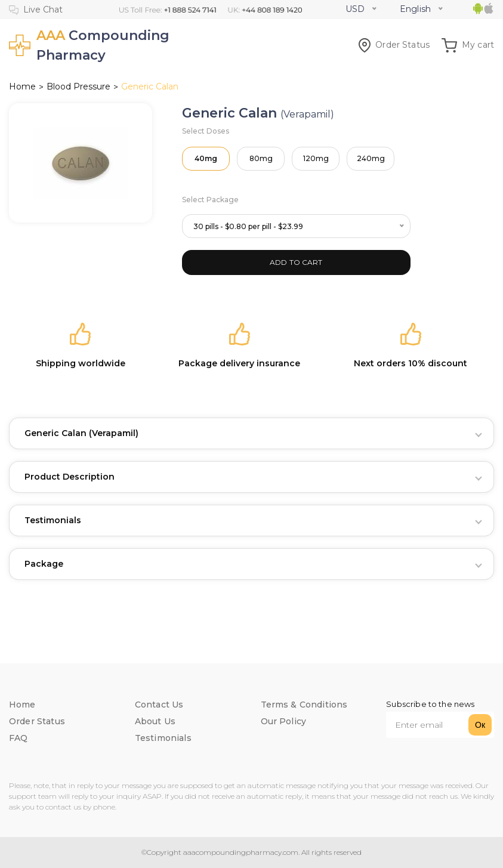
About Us (155, 721)
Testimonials (53, 520)
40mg (206, 158)
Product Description (70, 477)
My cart (468, 45)
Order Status (394, 45)
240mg (371, 158)
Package (44, 564)
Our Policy (284, 721)
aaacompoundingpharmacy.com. (240, 852)
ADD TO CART (296, 262)
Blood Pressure (78, 87)
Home (22, 87)
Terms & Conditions (304, 705)
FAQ (18, 738)
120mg (316, 158)
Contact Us (159, 705)
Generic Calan (81, 433)
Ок (480, 725)
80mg (261, 158)
